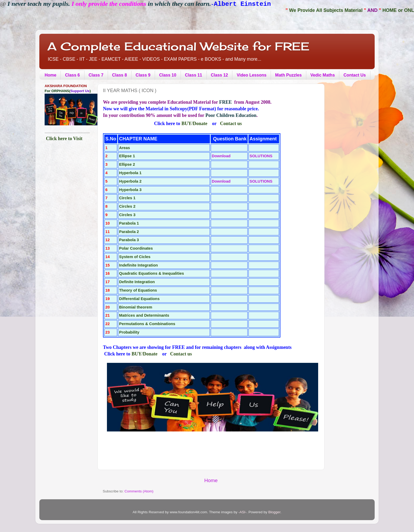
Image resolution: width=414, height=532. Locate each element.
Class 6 (72, 75)
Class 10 (168, 75)
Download (221, 156)
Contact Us (355, 75)
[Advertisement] (68, 236)
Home (50, 75)
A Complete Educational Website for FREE (178, 46)
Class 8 (120, 75)
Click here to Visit (64, 139)
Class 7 (96, 75)
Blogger (274, 512)
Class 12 (220, 75)
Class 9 (143, 75)
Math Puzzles (288, 75)
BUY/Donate (194, 123)
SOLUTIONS (261, 156)
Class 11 (194, 75)
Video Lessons (251, 75)
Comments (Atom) (139, 491)
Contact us (231, 123)
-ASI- (243, 512)
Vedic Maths (323, 75)
